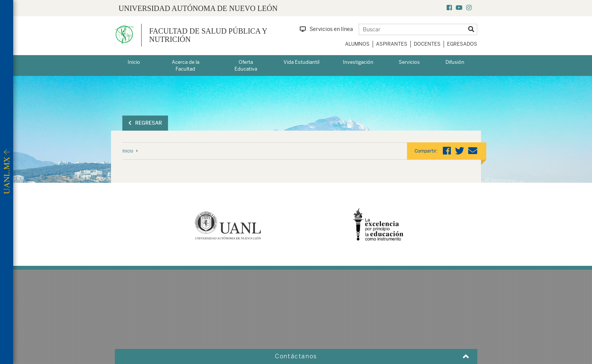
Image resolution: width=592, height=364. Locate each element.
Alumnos (357, 44)
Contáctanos (296, 356)
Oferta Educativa (246, 66)
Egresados (462, 44)
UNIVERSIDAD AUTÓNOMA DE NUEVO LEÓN (198, 8)
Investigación (358, 62)
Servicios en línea (326, 29)
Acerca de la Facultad (186, 66)
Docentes (427, 44)
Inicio (134, 62)
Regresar (145, 123)
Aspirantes (392, 44)
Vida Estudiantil (301, 62)
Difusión (455, 62)
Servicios (409, 62)
